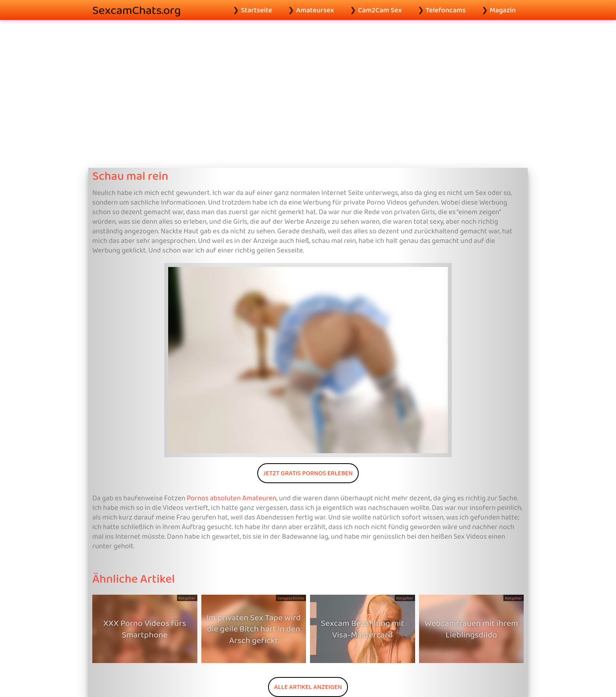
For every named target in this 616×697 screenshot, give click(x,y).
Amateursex (315, 10)
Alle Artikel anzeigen (308, 687)
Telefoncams (446, 10)
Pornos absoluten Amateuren (232, 498)
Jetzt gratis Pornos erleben (308, 473)
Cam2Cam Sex (380, 10)
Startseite (256, 10)
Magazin (503, 10)
